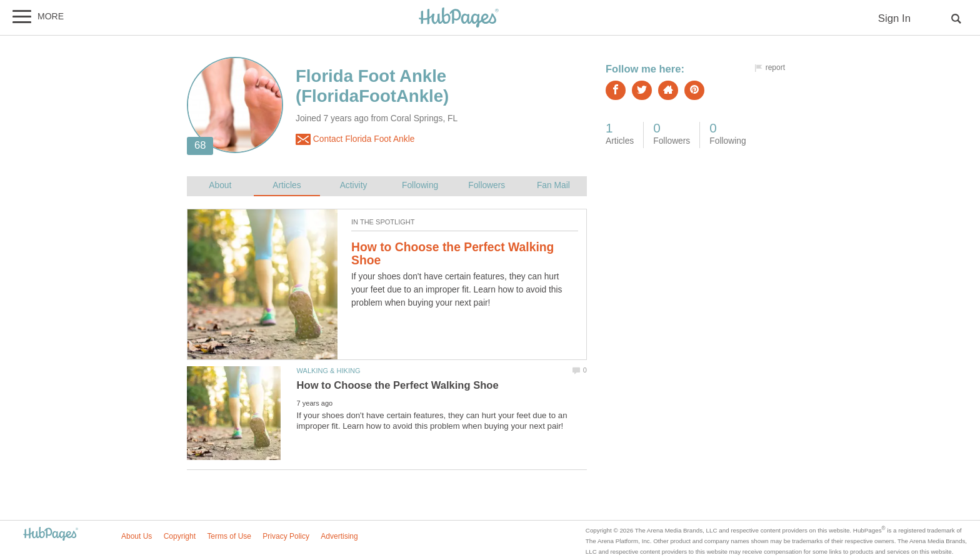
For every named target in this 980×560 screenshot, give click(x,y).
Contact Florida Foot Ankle (355, 139)
